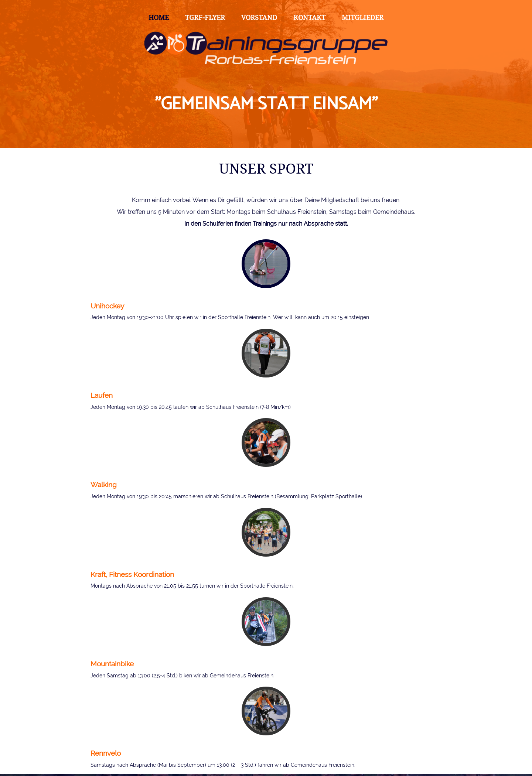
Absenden (117, 739)
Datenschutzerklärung (117, 763)
